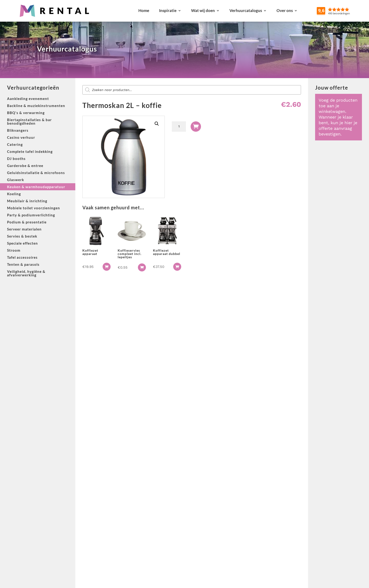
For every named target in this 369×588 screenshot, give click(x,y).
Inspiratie (168, 10)
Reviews (344, 10)
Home (144, 10)
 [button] (107, 267)
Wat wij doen (203, 10)
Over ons (285, 10)
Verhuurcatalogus (246, 10)
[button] (157, 124)
